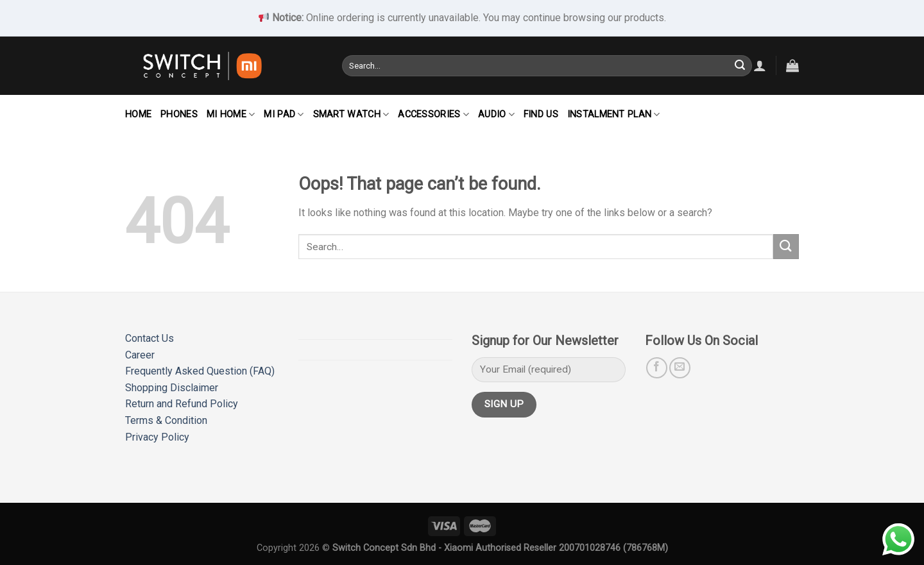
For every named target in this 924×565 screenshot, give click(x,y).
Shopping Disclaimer (172, 388)
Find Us (541, 114)
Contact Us (150, 338)
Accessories (433, 114)
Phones (179, 114)
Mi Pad (284, 114)
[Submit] (740, 65)
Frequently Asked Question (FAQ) (200, 371)
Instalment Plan (614, 114)
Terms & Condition (166, 420)
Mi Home (231, 114)
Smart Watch (351, 114)
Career (140, 355)
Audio (496, 114)
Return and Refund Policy (182, 404)
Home (138, 114)
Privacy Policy (157, 437)
